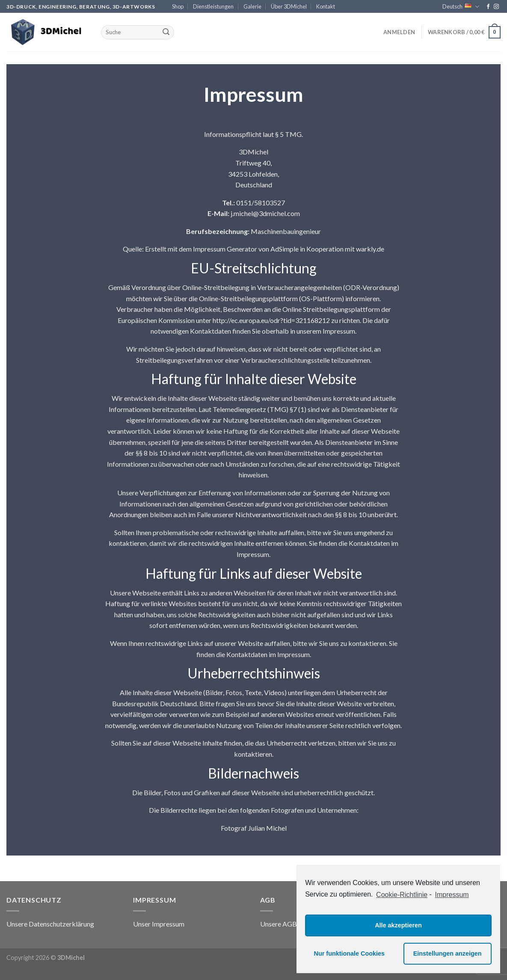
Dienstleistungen (213, 6)
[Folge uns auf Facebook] (488, 7)
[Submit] (166, 33)
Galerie (252, 6)
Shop (178, 6)
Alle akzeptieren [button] (398, 925)
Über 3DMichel (289, 6)
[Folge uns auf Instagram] (496, 7)
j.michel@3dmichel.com (265, 213)
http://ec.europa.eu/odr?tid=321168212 (271, 320)
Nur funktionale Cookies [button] (350, 953)
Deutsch (461, 7)
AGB (290, 924)
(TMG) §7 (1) (287, 409)
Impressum (168, 924)
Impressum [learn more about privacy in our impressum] (452, 895)
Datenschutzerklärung (61, 924)
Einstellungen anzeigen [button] (448, 953)
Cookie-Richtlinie (402, 895)
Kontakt (326, 6)
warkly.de (370, 249)
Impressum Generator (225, 249)
